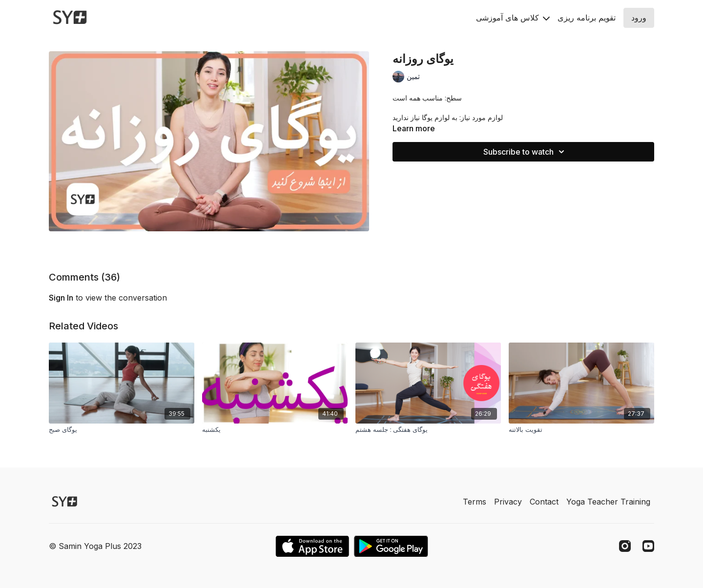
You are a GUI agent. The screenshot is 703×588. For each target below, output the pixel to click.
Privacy (508, 502)
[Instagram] (625, 546)
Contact (544, 502)
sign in (61, 298)
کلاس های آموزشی (513, 18)
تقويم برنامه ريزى (587, 18)
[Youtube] (648, 546)
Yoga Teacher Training (608, 502)
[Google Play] (391, 546)
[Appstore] (312, 546)
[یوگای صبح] (122, 430)
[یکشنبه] (275, 430)
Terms (475, 502)
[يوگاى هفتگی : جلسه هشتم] (428, 430)
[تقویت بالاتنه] (581, 430)
